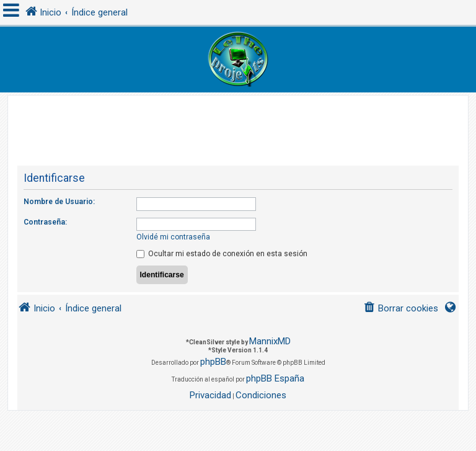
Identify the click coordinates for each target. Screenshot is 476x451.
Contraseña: (45, 222)
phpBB (213, 362)
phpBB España (275, 378)
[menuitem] (401, 309)
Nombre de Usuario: (59, 202)
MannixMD (270, 341)
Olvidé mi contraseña (173, 237)
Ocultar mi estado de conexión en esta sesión (222, 254)
